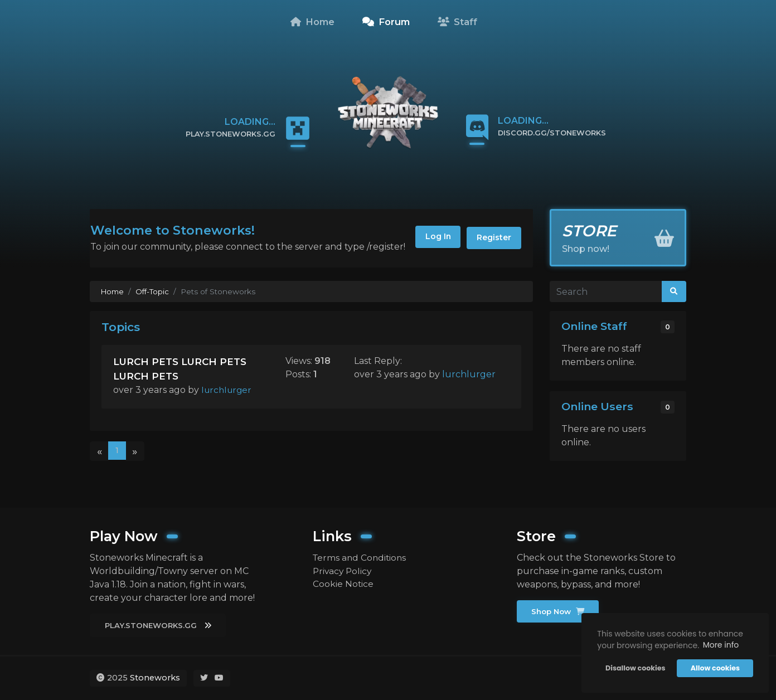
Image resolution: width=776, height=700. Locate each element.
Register (493, 238)
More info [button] (720, 644)
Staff (457, 22)
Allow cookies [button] (714, 667)
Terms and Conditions (361, 558)
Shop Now (559, 611)
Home (312, 22)
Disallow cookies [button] (635, 667)
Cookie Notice (343, 584)
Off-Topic (153, 291)
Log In (432, 238)
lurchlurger (228, 390)
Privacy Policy (343, 571)
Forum (386, 22)
